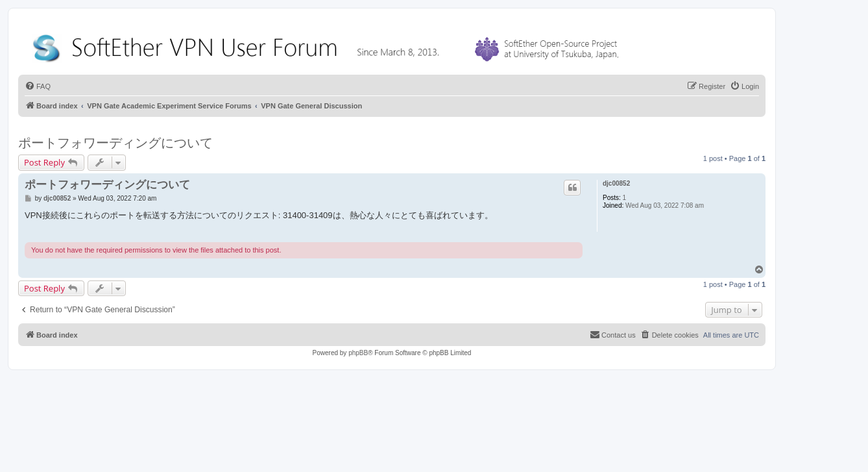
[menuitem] (38, 86)
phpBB (358, 353)
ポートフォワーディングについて (115, 143)
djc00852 (616, 183)
